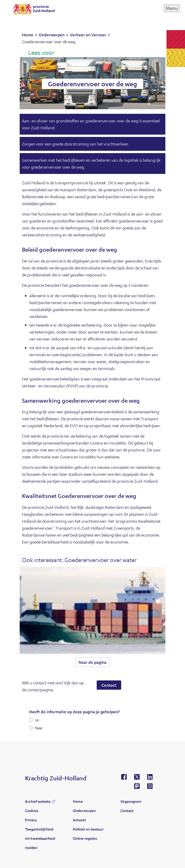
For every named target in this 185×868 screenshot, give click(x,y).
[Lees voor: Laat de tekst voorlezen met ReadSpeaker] (38, 53)
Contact (109, 685)
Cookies (32, 811)
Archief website (38, 801)
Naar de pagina (92, 662)
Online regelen (85, 838)
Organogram (131, 801)
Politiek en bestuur (88, 829)
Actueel (79, 820)
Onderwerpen (84, 811)
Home (78, 801)
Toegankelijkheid (39, 829)
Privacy (31, 820)
